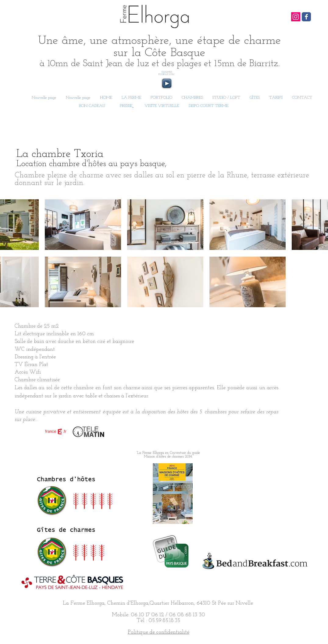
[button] (192, 98)
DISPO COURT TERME (209, 106)
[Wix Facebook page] (306, 17)
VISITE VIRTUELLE (162, 106)
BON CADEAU (91, 106)
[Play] (167, 83)
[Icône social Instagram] (296, 17)
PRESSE (126, 106)
